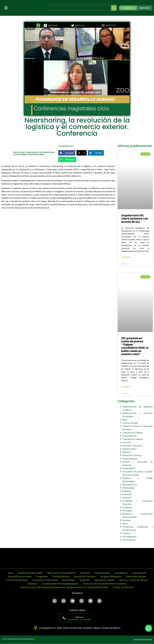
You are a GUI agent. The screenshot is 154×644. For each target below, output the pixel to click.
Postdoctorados (61, 576)
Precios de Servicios (124, 587)
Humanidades (129, 468)
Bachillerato (122, 573)
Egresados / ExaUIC (105, 580)
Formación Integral (137, 576)
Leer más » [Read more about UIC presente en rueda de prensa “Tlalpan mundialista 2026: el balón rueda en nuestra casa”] (126, 387)
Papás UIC (127, 497)
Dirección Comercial (132, 446)
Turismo (126, 533)
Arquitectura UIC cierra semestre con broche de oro (135, 219)
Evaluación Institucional (45, 580)
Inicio (9, 573)
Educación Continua (132, 455)
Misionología (128, 488)
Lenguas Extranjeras (111, 576)
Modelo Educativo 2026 (29, 573)
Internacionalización (16, 580)
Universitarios (129, 540)
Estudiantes (68, 580)
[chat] (149, 628)
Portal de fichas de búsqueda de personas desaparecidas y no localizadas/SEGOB (64, 587)
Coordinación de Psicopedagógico (60, 584)
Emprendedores (130, 459)
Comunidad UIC (130, 436)
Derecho (127, 442)
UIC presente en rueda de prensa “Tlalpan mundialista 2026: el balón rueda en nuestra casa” (135, 346)
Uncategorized (129, 536)
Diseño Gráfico (129, 449)
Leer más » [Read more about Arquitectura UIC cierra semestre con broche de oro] (126, 257)
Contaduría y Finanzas (133, 439)
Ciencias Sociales (130, 423)
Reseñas (126, 520)
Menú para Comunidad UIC (61, 573)
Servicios (32, 584)
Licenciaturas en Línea (19, 576)
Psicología (127, 510)
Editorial (126, 452)
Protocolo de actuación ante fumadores (105, 584)
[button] (67, 153)
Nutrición (127, 494)
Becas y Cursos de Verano (134, 580)
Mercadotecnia (130, 485)
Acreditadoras (103, 573)
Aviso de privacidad (143, 640)
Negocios (127, 491)
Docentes (84, 580)
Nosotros (86, 573)
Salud (125, 523)
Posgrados (127, 507)
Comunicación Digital (132, 433)
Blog (125, 420)
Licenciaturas (140, 573)
